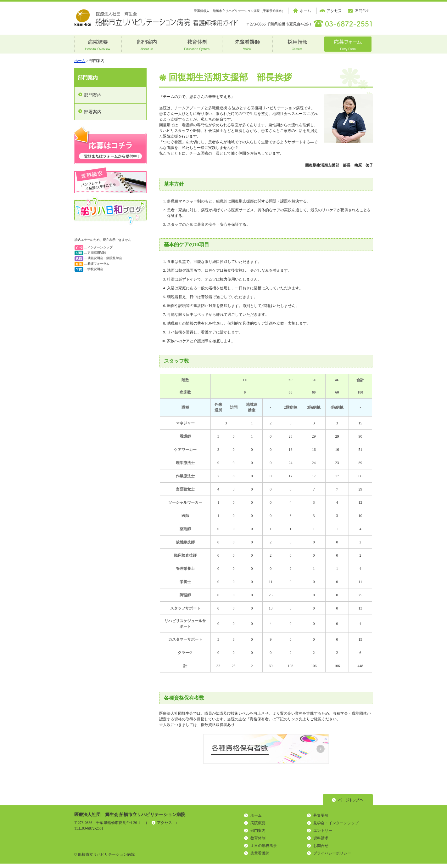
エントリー (323, 831)
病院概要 (258, 823)
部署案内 (93, 112)
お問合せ (321, 846)
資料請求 (321, 838)
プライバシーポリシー (332, 853)
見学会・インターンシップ (336, 823)
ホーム (80, 61)
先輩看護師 (260, 853)
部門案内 (88, 78)
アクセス (165, 823)
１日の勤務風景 (264, 846)
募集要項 (321, 815)
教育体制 (258, 838)
